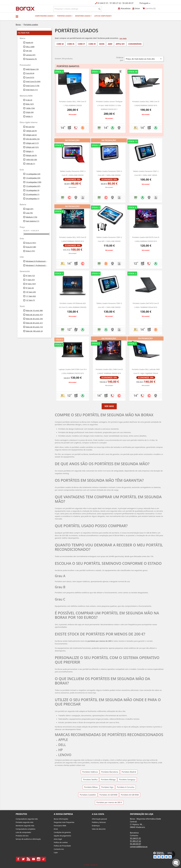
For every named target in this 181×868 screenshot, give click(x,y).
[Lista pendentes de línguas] (145, 3)
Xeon (102, 44)
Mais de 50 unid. (34, 327)
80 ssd (30, 127)
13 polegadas (33, 178)
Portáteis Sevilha (90, 780)
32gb (30, 112)
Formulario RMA (60, 826)
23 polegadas (33, 194)
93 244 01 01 (103, 3)
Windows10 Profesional (37, 261)
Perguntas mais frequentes (64, 822)
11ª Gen (31, 296)
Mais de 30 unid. (34, 319)
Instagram (39, 859)
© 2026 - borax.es (90, 865)
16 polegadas (33, 190)
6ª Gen (30, 275)
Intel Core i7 (33, 86)
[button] (17, 16)
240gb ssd (31, 135)
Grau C (30, 251)
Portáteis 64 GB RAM (130, 795)
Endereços (96, 826)
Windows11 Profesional (37, 265)
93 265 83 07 (128, 3)
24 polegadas (33, 198)
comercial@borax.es (139, 847)
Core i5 (71, 44)
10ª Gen (31, 292)
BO (25, 9)
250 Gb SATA (33, 139)
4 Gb (29, 100)
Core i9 (30, 77)
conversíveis (135, 44)
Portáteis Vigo (107, 787)
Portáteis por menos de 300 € (109, 802)
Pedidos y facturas (99, 822)
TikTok (44, 859)
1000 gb (30, 164)
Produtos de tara (22, 836)
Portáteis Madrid (129, 772)
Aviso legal (58, 839)
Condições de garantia (62, 832)
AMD (110, 44)
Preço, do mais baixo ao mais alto (144, 59)
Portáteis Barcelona (110, 772)
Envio (56, 829)
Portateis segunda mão (25, 822)
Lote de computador (103, 16)
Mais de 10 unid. (34, 310)
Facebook (18, 859)
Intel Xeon (32, 90)
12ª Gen (30, 300)
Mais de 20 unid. (34, 315)
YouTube (33, 859)
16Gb (30, 108)
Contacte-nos (59, 849)
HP (29, 51)
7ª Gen (30, 280)
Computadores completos (26, 829)
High (30, 209)
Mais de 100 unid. (34, 331)
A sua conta (98, 814)
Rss (28, 859)
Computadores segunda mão (27, 819)
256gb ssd (32, 147)
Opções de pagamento (62, 836)
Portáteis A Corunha (126, 787)
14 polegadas (34, 182)
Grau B (31, 247)
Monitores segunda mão (25, 826)
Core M (30, 73)
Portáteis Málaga (108, 780)
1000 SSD (32, 159)
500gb (30, 151)
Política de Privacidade (62, 846)
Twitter (23, 859)
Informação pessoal (99, 819)
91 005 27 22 (115, 3)
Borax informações (61, 819)
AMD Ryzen (32, 69)
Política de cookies (61, 842)
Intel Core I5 (33, 81)
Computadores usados (45, 16)
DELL (30, 47)
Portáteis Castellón (88, 795)
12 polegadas (33, 174)
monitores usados (83, 16)
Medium (32, 217)
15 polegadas (33, 186)
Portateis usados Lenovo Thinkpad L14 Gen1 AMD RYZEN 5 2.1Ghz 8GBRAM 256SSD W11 (109, 105)
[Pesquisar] (78, 9)
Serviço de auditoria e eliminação (28, 839)
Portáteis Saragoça (127, 780)
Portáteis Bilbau (91, 787)
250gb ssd (32, 143)
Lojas (56, 852)
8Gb (30, 104)
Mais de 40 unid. (34, 323)
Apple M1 (120, 44)
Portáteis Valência (90, 772)
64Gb (29, 116)
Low (29, 213)
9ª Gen (30, 288)
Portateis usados (65, 16)
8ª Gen (31, 284)
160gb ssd (31, 131)
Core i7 (81, 44)
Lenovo (31, 55)
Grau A (31, 243)
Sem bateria (33, 221)
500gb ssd (31, 155)
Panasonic (31, 59)
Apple (30, 42)
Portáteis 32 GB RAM (108, 795)
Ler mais (123, 38)
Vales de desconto (99, 829)
